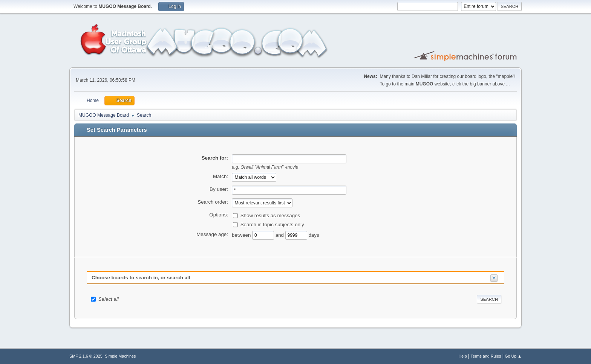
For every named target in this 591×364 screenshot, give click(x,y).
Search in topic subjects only (272, 224)
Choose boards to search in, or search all (141, 278)
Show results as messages (270, 215)
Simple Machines (120, 356)
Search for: (215, 158)
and (280, 235)
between (242, 235)
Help (463, 356)
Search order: (213, 202)
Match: (220, 176)
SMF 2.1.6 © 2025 (86, 356)
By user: (219, 189)
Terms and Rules (486, 356)
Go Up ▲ (513, 356)
